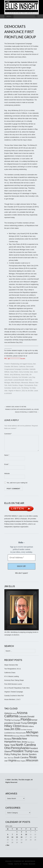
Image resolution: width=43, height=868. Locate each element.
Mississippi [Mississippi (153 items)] (16, 736)
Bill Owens (15, 366)
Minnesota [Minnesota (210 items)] (9, 736)
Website (7, 473)
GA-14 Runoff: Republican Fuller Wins (17, 688)
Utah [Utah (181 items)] (6, 761)
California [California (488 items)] (11, 716)
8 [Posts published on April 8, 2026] (17, 834)
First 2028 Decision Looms (13, 684)
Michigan (7, 383)
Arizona (30, 364)
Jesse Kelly (25, 375)
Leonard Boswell (19, 380)
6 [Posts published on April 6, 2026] (8, 834)
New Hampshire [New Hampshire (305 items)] (16, 740)
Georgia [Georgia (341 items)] (32, 723)
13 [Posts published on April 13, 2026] (8, 837)
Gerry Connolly (24, 372)
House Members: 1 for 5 (12, 699)
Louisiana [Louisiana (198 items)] (8, 733)
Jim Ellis (30, 391)
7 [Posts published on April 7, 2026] (12, 834)
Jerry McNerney (15, 375)
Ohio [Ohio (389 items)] (7, 748)
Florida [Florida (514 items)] (26, 719)
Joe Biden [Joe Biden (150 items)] (24, 730)
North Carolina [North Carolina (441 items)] (26, 745)
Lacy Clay (32, 377)
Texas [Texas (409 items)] (33, 757)
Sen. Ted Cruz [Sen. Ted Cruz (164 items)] (9, 758)
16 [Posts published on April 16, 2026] (21, 837)
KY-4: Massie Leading (12, 676)
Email (7, 464)
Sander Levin (16, 388)
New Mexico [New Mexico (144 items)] (31, 742)
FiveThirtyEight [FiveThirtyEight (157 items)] (16, 720)
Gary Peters (14, 372)
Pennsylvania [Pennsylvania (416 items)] (20, 748)
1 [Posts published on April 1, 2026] (17, 832)
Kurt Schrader (23, 377)
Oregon (21, 385)
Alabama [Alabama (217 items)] (8, 713)
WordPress (30, 861)
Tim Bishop (25, 388)
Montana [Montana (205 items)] (8, 739)
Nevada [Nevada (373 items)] (17, 738)
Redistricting (15, 364)
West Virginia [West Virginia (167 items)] (21, 761)
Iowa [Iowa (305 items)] (7, 729)
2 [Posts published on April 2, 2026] (21, 832)
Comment (8, 434)
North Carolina (13, 385)
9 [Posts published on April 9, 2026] (21, 834)
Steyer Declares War (11, 665)
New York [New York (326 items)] (10, 745)
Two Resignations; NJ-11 (13, 669)
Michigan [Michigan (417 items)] (32, 732)
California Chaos (10, 673)
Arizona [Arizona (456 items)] (22, 713)
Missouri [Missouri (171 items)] (23, 736)
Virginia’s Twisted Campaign (14, 692)
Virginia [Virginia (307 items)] (12, 760)
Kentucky (15, 377)
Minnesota (25, 383)
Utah (6, 391)
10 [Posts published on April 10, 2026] (26, 834)
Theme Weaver (29, 864)
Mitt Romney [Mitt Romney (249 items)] (32, 736)
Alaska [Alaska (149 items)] (14, 713)
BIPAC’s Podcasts (21, 519)
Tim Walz (33, 388)
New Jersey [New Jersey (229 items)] (22, 742)
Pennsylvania (29, 385)
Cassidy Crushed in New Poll (14, 696)
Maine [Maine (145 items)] (14, 733)
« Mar (7, 845)
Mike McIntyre (16, 383)
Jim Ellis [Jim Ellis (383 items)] (15, 729)
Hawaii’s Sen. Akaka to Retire (15, 407)
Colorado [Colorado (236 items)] (23, 717)
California (22, 366)
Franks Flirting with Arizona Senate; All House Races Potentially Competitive (22, 411)
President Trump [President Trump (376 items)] (22, 751)
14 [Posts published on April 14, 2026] (12, 837)
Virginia (11, 391)
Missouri (32, 383)
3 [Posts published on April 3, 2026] (26, 832)
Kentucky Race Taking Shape (14, 680)
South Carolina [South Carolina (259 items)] (21, 757)
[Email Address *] (22, 558)
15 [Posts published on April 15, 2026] (17, 837)
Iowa (31, 372)
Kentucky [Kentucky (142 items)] (30, 730)
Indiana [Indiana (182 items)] (31, 726)
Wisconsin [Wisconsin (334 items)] (32, 760)
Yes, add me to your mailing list (16, 483)
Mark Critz (28, 380)
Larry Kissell (8, 380)
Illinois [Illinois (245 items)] (25, 726)
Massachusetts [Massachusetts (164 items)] (21, 733)
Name (7, 455)
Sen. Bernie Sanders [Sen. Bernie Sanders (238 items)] (27, 754)
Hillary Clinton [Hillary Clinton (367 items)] (13, 726)
